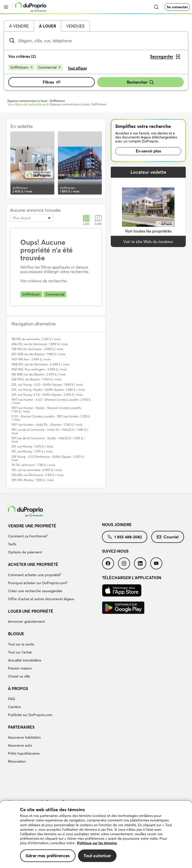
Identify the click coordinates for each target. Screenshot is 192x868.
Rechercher (140, 82)
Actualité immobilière (25, 660)
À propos (18, 689)
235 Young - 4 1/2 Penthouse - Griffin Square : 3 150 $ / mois (48, 458)
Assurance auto (20, 745)
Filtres (52, 82)
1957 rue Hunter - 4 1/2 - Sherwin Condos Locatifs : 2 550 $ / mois (51, 401)
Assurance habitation (24, 737)
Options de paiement (25, 552)
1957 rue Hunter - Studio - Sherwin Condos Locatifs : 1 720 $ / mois (47, 409)
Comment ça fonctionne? (28, 536)
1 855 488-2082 (125, 537)
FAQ (11, 699)
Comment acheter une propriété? (34, 575)
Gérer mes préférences (48, 856)
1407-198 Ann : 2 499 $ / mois (31, 359)
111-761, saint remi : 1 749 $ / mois (33, 465)
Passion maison (20, 668)
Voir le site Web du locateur (148, 242)
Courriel (168, 537)
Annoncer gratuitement (26, 621)
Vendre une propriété (32, 526)
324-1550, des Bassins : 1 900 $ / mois (36, 379)
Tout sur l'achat (20, 652)
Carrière (14, 707)
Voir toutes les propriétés (148, 231)
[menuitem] (55, 540)
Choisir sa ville (19, 676)
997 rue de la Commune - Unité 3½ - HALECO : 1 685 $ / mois (50, 431)
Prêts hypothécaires (24, 753)
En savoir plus (148, 151)
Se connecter (177, 7)
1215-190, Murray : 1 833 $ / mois (33, 480)
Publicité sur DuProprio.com (30, 715)
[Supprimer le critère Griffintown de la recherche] (21, 67)
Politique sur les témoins (97, 843)
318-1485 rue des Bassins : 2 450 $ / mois (39, 374)
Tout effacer (77, 68)
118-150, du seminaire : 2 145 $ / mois (36, 339)
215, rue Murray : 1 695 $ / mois (32, 446)
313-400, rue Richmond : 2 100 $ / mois (37, 475)
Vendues (75, 26)
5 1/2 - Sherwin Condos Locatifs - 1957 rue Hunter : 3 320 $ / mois (51, 418)
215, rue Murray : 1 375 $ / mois (32, 451)
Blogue (16, 634)
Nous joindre (117, 525)
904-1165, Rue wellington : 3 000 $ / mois (39, 369)
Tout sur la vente (21, 644)
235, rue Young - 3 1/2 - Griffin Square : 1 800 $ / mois (47, 385)
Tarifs (12, 544)
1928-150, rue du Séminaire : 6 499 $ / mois (40, 364)
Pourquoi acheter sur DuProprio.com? (38, 583)
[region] (96, 834)
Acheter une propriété (33, 564)
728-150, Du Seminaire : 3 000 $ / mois (37, 349)
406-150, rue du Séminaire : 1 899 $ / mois (40, 344)
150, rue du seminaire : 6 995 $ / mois (37, 470)
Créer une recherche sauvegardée (35, 591)
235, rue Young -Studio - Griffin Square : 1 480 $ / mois (48, 390)
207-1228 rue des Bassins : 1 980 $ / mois (38, 354)
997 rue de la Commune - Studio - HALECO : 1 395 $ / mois (48, 440)
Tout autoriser (97, 856)
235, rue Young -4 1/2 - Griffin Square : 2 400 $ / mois (47, 395)
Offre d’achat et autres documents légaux (41, 599)
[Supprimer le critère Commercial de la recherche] (49, 67)
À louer (47, 26)
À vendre (19, 26)
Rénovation (17, 761)
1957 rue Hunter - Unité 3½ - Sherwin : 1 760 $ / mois (47, 425)
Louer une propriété (31, 611)
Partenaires (21, 727)
